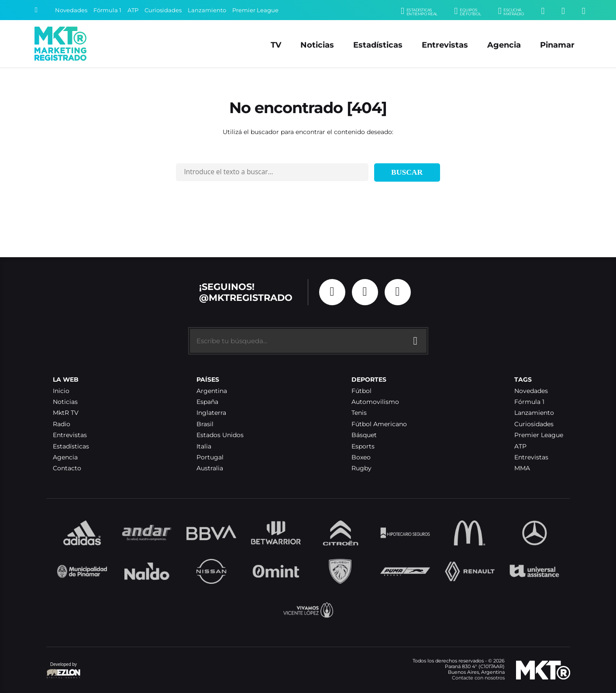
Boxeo (361, 457)
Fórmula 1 (107, 10)
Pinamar (557, 45)
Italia (204, 446)
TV (276, 45)
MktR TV (66, 413)
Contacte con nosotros (478, 678)
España (207, 402)
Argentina (212, 391)
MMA (522, 468)
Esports (363, 446)
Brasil (205, 424)
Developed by (64, 671)
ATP (133, 10)
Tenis (359, 413)
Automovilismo (375, 402)
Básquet (364, 435)
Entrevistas (445, 45)
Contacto (67, 468)
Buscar (407, 172)
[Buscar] (36, 10)
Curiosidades (163, 10)
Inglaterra (211, 413)
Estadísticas (378, 45)
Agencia (504, 45)
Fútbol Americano (379, 424)
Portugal (210, 457)
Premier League (255, 10)
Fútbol (361, 391)
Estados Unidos (220, 435)
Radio (62, 424)
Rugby (361, 468)
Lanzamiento (207, 10)
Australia (210, 468)
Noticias (317, 45)
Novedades (71, 10)
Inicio (61, 391)
